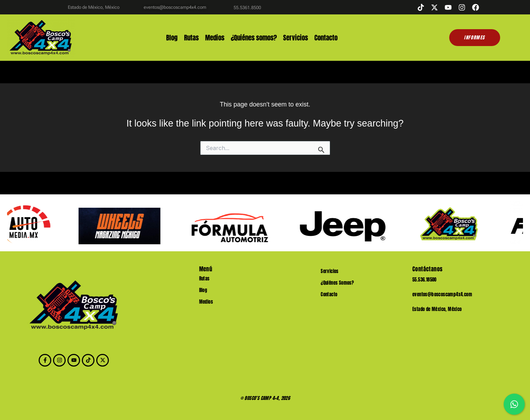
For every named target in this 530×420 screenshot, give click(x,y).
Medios (215, 38)
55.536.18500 (424, 280)
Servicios (296, 38)
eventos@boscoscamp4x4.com (442, 294)
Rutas (191, 38)
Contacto (326, 38)
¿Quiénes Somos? (337, 283)
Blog (172, 38)
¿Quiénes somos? (254, 38)
